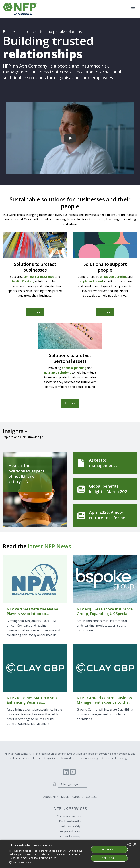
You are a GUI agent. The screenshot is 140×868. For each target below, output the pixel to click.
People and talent (70, 831)
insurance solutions (58, 373)
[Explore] (35, 312)
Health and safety (70, 826)
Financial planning (70, 836)
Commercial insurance (70, 816)
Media (65, 797)
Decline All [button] (109, 858)
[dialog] (70, 854)
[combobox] (129, 845)
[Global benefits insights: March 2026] (105, 489)
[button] (48, 863)
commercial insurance (39, 277)
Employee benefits (70, 821)
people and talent (91, 281)
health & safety (23, 281)
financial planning (74, 368)
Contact (91, 797)
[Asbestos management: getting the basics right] (105, 463)
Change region (71, 784)
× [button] (135, 845)
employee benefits (113, 277)
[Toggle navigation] (133, 9)
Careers (78, 797)
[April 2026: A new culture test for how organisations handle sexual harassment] (105, 515)
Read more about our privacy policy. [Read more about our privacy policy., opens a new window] (36, 858)
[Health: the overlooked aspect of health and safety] (35, 489)
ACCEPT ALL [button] (109, 849)
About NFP (51, 797)
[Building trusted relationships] (70, 138)
